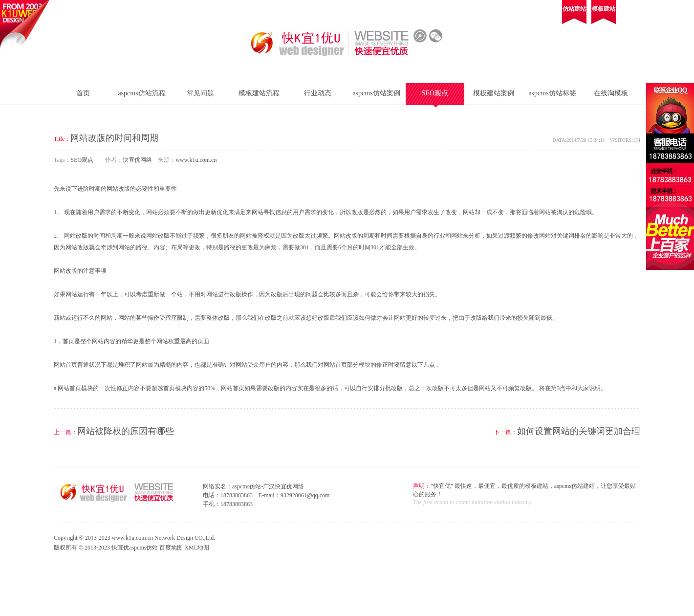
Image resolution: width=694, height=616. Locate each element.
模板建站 (604, 9)
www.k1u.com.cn (196, 160)
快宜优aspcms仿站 (135, 548)
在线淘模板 (611, 93)
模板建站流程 (259, 93)
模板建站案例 (494, 93)
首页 (83, 93)
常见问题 (200, 93)
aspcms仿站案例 (376, 93)
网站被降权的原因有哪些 (126, 431)
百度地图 (171, 548)
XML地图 (197, 548)
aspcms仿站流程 (141, 93)
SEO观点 (435, 93)
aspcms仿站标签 (552, 93)
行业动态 (318, 93)
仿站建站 (574, 9)
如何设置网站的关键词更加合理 (579, 431)
